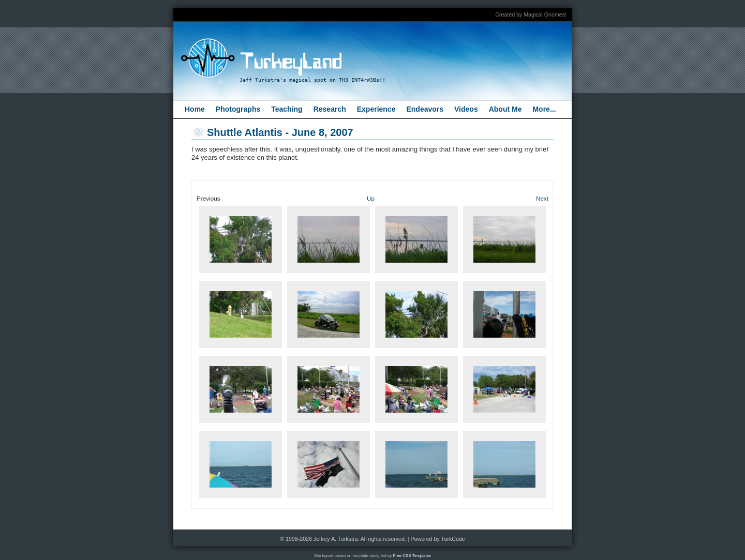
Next (542, 198)
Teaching (287, 109)
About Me (505, 109)
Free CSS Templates (412, 556)
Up (371, 198)
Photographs (238, 109)
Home (195, 109)
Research (330, 109)
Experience (376, 109)
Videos (466, 109)
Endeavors (425, 109)
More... (544, 109)
